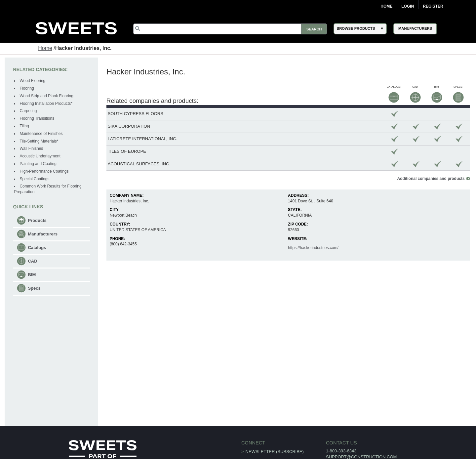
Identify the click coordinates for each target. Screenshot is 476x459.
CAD (32, 261)
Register (433, 6)
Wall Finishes (31, 148)
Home (386, 6)
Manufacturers (43, 234)
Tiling (24, 126)
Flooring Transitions (37, 118)
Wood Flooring (32, 81)
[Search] (230, 29)
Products (37, 220)
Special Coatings (34, 179)
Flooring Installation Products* (46, 104)
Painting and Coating (38, 164)
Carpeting (28, 111)
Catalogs (37, 248)
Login (408, 6)
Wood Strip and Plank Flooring (46, 96)
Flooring (27, 88)
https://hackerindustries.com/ (313, 248)
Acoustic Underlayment (40, 156)
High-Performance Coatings (44, 171)
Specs (34, 288)
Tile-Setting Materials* (39, 141)
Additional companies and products (431, 179)
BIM (32, 275)
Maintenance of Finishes (41, 134)
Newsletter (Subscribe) (275, 452)
